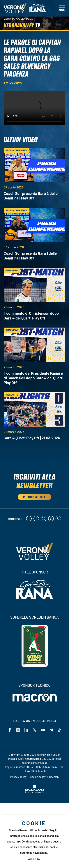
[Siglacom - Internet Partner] (34, 792)
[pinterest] (51, 519)
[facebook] (36, 519)
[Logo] (15, 8)
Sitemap (54, 777)
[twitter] (44, 519)
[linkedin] (29, 519)
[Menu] (62, 8)
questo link (14, 841)
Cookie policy (38, 777)
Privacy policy (18, 777)
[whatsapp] (58, 519)
